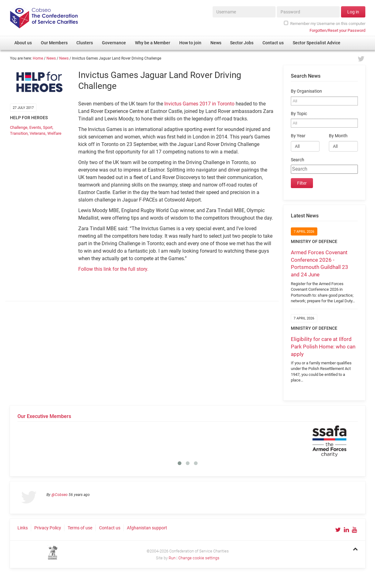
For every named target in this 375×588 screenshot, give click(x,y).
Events (35, 127)
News (51, 58)
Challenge (19, 127)
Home (38, 58)
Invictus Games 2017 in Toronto (199, 104)
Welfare (54, 133)
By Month (338, 136)
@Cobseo (60, 495)
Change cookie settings (199, 558)
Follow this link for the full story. (113, 269)
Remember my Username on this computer (325, 23)
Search (298, 160)
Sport (48, 127)
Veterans (38, 133)
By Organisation (306, 91)
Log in (353, 12)
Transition (19, 133)
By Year (298, 136)
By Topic (299, 114)
